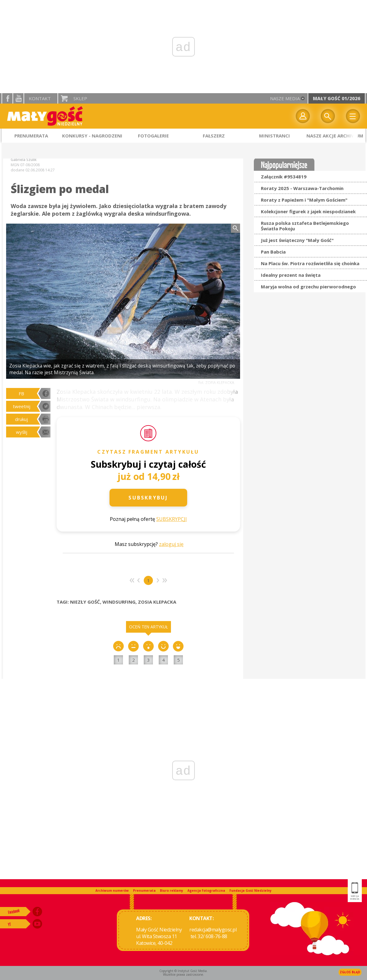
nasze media (285, 98)
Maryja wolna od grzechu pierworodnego (308, 287)
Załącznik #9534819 (284, 177)
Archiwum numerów (112, 890)
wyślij (22, 432)
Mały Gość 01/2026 (337, 98)
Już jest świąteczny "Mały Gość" (297, 240)
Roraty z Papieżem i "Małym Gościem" (304, 200)
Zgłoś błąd (350, 972)
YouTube (18, 98)
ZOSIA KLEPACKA (157, 602)
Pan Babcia (273, 252)
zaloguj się (171, 544)
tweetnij (22, 406)
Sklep (80, 98)
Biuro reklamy (172, 890)
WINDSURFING (119, 602)
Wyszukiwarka (328, 116)
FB (21, 393)
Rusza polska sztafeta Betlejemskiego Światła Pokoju (305, 226)
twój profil (303, 116)
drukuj (21, 419)
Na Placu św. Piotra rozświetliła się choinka (310, 263)
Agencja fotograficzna (206, 890)
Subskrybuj (148, 498)
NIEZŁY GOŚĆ (85, 602)
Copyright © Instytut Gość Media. (183, 971)
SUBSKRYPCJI (172, 519)
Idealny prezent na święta (291, 275)
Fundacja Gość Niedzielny (250, 890)
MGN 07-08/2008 (25, 165)
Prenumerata (144, 890)
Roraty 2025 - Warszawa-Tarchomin (302, 188)
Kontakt (40, 98)
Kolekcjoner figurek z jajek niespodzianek (308, 211)
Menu (353, 116)
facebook (7, 98)
